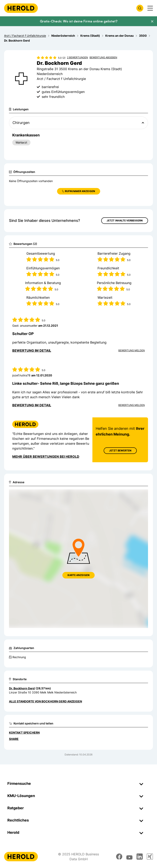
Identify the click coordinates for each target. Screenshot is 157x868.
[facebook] (119, 857)
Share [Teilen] (14, 739)
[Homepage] (21, 8)
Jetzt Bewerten (120, 451)
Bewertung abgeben (103, 57)
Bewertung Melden (132, 350)
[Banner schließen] (152, 21)
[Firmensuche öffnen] (140, 8)
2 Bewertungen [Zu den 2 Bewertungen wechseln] (77, 57)
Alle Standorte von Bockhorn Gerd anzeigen (45, 701)
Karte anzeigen (78, 575)
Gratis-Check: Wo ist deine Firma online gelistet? (79, 21)
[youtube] (129, 857)
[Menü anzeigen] (150, 8)
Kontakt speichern (24, 733)
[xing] (150, 857)
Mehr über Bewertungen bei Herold (46, 457)
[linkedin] (140, 857)
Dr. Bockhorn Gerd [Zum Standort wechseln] (22, 688)
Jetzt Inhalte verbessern (125, 221)
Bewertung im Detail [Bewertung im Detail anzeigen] (32, 351)
